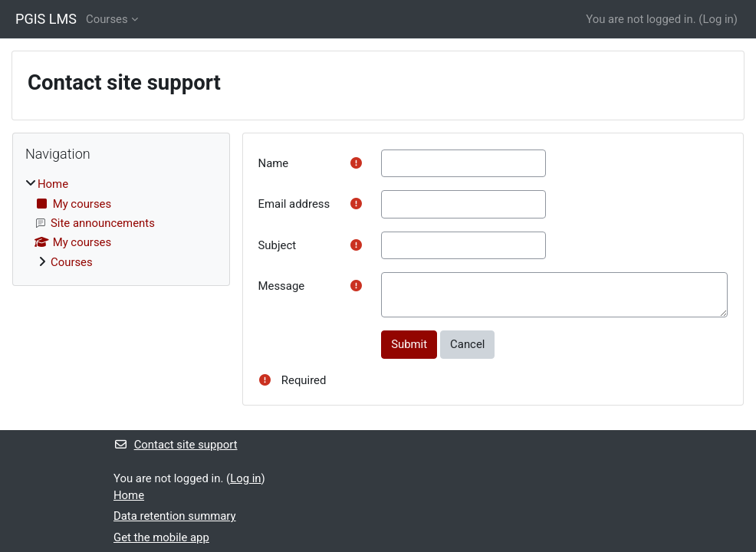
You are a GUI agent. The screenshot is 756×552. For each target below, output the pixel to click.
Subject (278, 245)
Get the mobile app (161, 537)
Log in (718, 19)
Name (274, 163)
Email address (294, 204)
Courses (107, 19)
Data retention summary (175, 516)
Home (53, 184)
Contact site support (176, 445)
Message (282, 286)
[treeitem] (121, 223)
